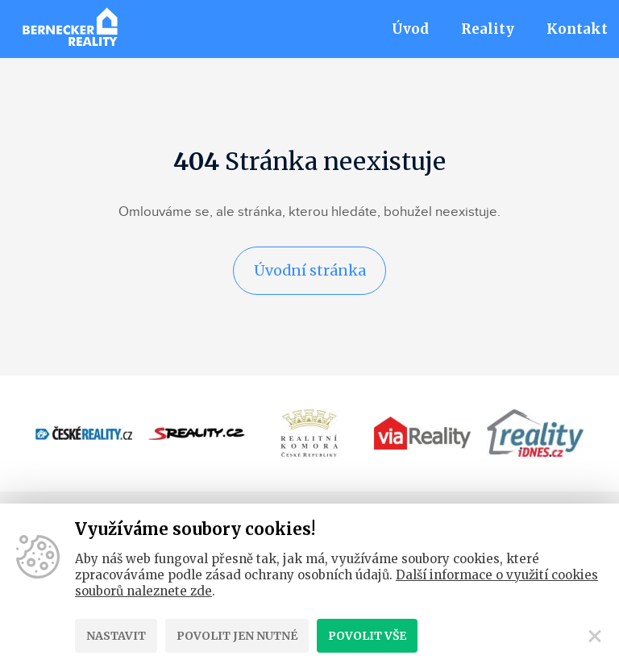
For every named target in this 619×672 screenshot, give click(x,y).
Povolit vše (367, 636)
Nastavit (116, 636)
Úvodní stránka (309, 270)
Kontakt (577, 29)
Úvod (410, 29)
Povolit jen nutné (237, 636)
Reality (488, 29)
